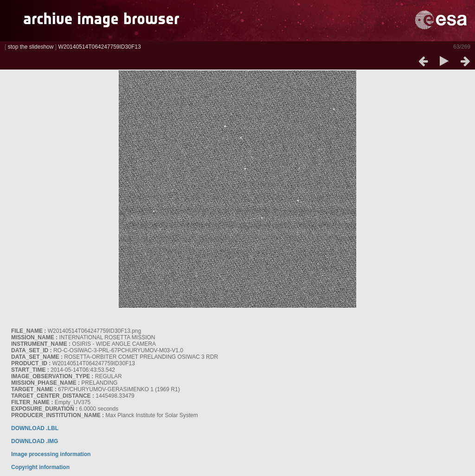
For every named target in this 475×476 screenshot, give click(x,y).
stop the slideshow (31, 47)
